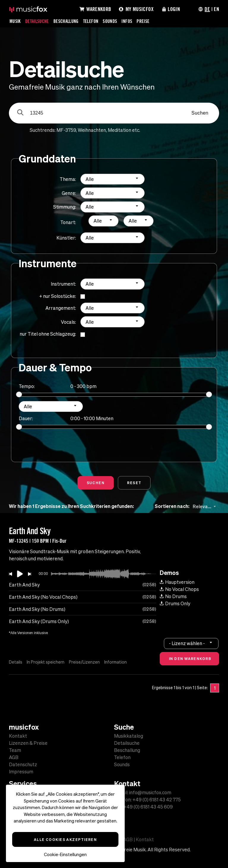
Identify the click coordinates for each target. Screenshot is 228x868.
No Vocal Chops (179, 589)
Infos (127, 21)
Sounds (110, 21)
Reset (134, 483)
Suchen (200, 113)
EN (216, 9)
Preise (143, 21)
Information (115, 662)
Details (16, 662)
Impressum (21, 772)
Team (15, 750)
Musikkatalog (129, 736)
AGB (14, 757)
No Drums (173, 596)
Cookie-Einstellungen (65, 854)
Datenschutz (23, 764)
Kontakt (18, 736)
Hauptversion (177, 582)
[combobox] (113, 179)
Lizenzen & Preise (28, 743)
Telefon (91, 21)
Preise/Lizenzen (84, 662)
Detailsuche (37, 21)
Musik (15, 21)
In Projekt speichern (46, 662)
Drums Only (175, 603)
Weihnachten (92, 130)
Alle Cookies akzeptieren (65, 839)
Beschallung (66, 21)
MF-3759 (66, 130)
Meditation (119, 130)
